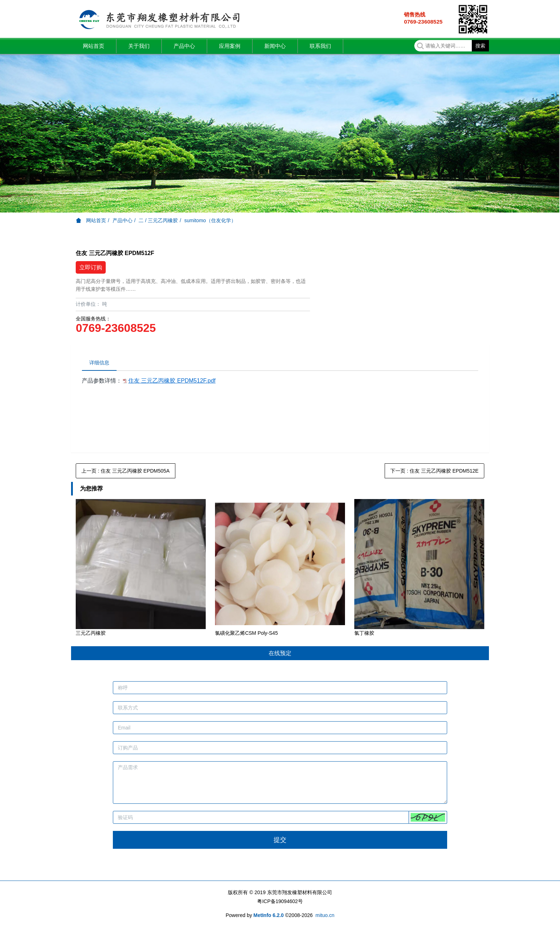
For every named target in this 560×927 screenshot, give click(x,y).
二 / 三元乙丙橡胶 (158, 220)
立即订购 (91, 267)
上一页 (126, 471)
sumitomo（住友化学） (210, 220)
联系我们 (320, 46)
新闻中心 (275, 46)
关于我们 (139, 46)
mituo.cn (325, 915)
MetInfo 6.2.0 (269, 915)
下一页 (434, 471)
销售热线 (415, 14)
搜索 (480, 46)
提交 (280, 840)
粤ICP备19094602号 (280, 901)
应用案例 (230, 46)
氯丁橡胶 (364, 633)
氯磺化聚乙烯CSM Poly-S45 (246, 633)
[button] (428, 817)
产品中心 (184, 46)
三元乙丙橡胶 (91, 633)
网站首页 (94, 46)
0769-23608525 (423, 22)
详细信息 (99, 363)
